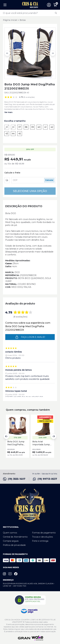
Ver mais (8, 112)
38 (26, 127)
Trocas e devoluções (42, 537)
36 (13, 127)
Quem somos (10, 533)
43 (7, 134)
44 (13, 134)
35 (7, 127)
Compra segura (11, 541)
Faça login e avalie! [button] (30, 337)
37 (20, 127)
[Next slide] (53, 53)
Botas (23, 20)
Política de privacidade (14, 545)
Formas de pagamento (44, 533)
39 (33, 127)
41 (45, 127)
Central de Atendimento (15, 537)
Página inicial (10, 20)
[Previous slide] (7, 53)
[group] (30, 53)
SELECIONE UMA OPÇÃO (30, 191)
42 (52, 127)
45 (20, 134)
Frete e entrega (40, 541)
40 (39, 127)
